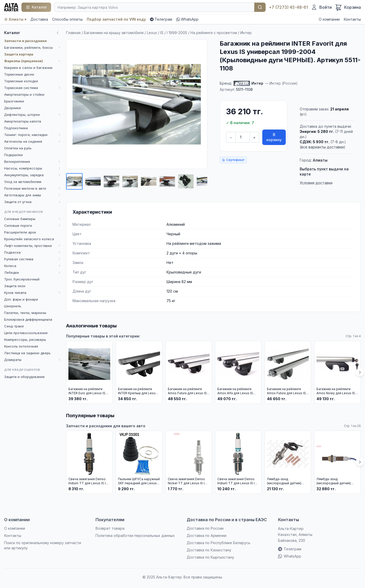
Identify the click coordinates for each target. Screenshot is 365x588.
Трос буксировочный (22, 279)
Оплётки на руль (18, 148)
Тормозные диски (19, 74)
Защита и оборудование (24, 377)
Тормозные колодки (21, 81)
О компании (329, 19)
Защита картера (19, 54)
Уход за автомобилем (23, 182)
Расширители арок (20, 232)
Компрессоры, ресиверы (25, 340)
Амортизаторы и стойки (24, 94)
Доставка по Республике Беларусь (219, 543)
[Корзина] (348, 7)
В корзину (274, 137)
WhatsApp (187, 19)
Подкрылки (13, 155)
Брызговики (14, 101)
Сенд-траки (14, 326)
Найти (260, 7)
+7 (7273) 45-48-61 (288, 7)
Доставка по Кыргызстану (210, 557)
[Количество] (243, 137)
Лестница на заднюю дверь (27, 353)
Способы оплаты (67, 19)
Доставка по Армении (207, 535)
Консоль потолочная (21, 346)
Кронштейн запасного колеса (29, 239)
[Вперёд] (360, 372)
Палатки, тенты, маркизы (25, 313)
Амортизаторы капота (23, 121)
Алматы (320, 160)
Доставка (39, 19)
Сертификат (233, 160)
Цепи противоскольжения (26, 333)
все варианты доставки (322, 147)
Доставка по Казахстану (209, 550)
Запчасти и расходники (25, 41)
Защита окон (15, 286)
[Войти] (321, 7)
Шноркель (13, 306)
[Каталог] (36, 7)
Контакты (352, 19)
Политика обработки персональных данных (135, 535)
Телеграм (161, 19)
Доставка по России (205, 528)
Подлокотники (16, 128)
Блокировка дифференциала (28, 319)
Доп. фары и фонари (21, 299)
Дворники (13, 108)
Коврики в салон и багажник (28, 68)
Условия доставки (316, 183)
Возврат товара (110, 528)
